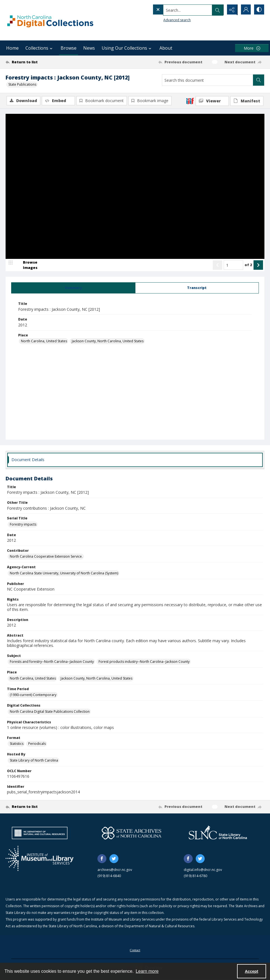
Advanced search (166, 20)
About (166, 48)
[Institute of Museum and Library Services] (40, 859)
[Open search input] (217, 10)
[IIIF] (190, 101)
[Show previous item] (218, 265)
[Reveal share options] (231, 10)
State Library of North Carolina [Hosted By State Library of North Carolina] (34, 761)
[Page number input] (233, 265)
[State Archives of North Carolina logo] (132, 833)
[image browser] (27, 265)
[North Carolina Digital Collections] (50, 20)
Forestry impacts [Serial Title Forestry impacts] (23, 525)
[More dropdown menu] (252, 48)
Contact (135, 950)
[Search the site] (176, 10)
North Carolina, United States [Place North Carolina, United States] (44, 341)
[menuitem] (135, 950)
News (89, 48)
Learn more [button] (147, 971)
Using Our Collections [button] (127, 48)
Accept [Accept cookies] (252, 971)
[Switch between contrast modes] (259, 10)
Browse (69, 48)
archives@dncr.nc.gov (115, 870)
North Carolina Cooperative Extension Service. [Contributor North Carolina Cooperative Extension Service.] (46, 557)
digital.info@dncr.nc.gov (203, 870)
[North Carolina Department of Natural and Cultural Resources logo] (40, 833)
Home (12, 48)
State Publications (22, 84)
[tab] (73, 288)
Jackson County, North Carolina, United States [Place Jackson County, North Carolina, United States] (108, 341)
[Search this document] (208, 80)
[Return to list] (40, 62)
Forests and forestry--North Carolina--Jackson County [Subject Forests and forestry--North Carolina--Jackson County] (52, 662)
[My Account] (245, 10)
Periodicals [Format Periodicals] (37, 744)
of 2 (248, 265)
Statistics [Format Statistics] (17, 744)
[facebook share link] (102, 859)
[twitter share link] (114, 859)
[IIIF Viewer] (212, 101)
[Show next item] (258, 265)
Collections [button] (40, 48)
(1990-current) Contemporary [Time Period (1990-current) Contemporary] (33, 695)
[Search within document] (259, 80)
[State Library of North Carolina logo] (218, 833)
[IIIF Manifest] (247, 101)
